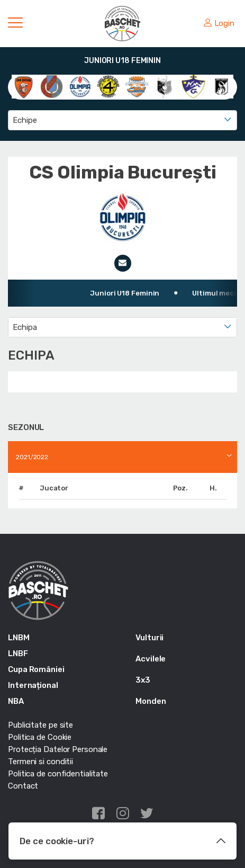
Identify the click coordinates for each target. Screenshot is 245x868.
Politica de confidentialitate (58, 774)
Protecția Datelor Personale (58, 749)
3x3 (143, 680)
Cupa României (36, 669)
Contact (23, 786)
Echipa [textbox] (25, 327)
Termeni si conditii (40, 762)
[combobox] (122, 120)
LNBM (19, 638)
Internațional (33, 685)
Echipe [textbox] (25, 120)
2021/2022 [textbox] (32, 457)
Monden (151, 701)
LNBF (18, 654)
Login (219, 23)
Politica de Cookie (40, 737)
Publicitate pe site (40, 725)
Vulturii (149, 638)
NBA (16, 701)
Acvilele (151, 659)
